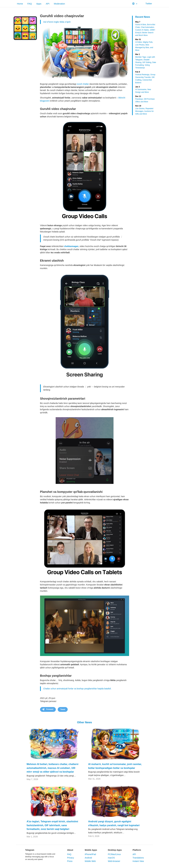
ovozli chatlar (83, 84)
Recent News (143, 17)
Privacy (70, 858)
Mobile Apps (91, 850)
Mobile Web (90, 861)
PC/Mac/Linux (114, 854)
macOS (111, 858)
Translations (138, 858)
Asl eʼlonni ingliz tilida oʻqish (57, 22)
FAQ (30, 4)
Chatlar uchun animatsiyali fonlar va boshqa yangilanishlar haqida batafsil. (77, 689)
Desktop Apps (115, 850)
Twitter (147, 3)
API (48, 4)
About (70, 850)
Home (20, 4)
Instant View (138, 861)
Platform (137, 850)
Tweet (63, 709)
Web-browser (114, 861)
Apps (39, 4)
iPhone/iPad (90, 854)
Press (70, 861)
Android (88, 858)
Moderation (59, 4)
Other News (84, 722)
